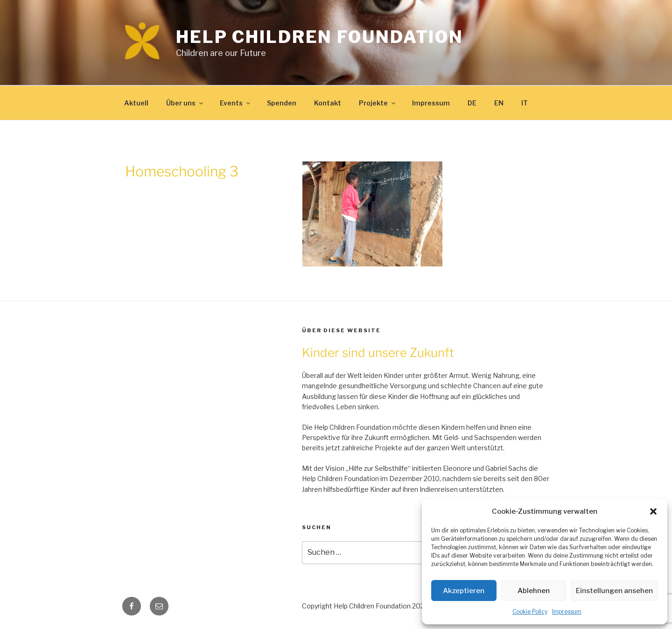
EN (499, 103)
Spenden (282, 103)
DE (472, 103)
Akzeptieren (464, 591)
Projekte (378, 103)
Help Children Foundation (320, 37)
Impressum (567, 612)
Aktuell (136, 103)
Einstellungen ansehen (614, 591)
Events (236, 103)
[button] (653, 511)
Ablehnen (534, 591)
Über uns (185, 103)
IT (525, 103)
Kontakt (328, 103)
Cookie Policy (530, 612)
